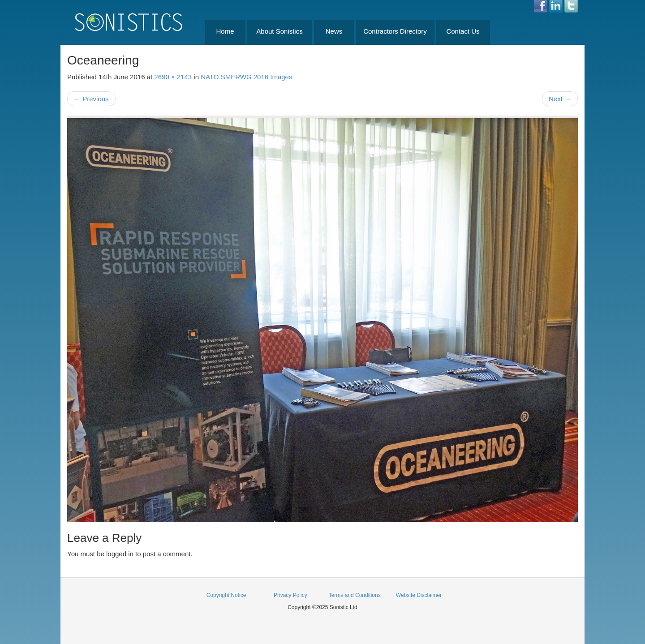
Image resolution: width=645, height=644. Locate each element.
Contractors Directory (395, 31)
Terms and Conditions (355, 595)
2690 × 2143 (173, 77)
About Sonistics (279, 31)
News (334, 31)
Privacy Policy (290, 595)
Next (560, 99)
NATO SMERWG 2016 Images (246, 77)
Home (225, 31)
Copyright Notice (226, 595)
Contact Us (463, 31)
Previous (91, 99)
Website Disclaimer (419, 595)
